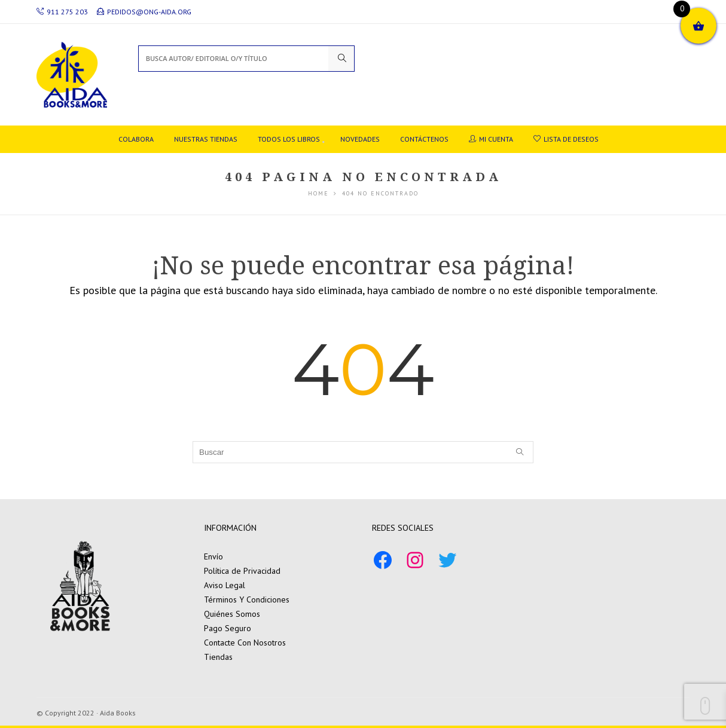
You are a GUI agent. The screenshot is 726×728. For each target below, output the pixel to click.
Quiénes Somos (232, 614)
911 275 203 (62, 12)
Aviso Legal (225, 585)
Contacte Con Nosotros (245, 643)
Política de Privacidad (242, 571)
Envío (213, 556)
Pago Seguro (228, 628)
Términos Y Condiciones (247, 599)
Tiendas (218, 657)
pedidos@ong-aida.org (144, 12)
